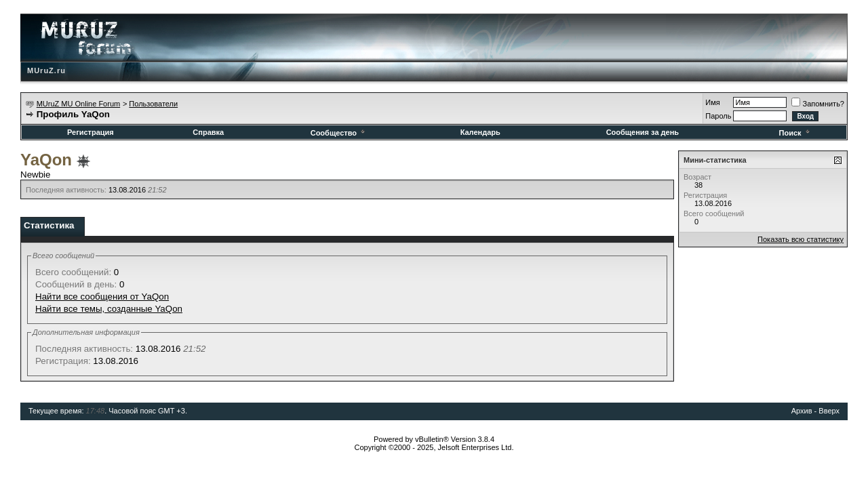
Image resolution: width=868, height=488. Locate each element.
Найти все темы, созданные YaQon (109, 309)
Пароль (718, 116)
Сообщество (339, 133)
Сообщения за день (643, 132)
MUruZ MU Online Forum (78, 104)
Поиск (795, 133)
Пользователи (153, 104)
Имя (712, 102)
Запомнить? (818, 104)
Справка (208, 132)
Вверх (829, 411)
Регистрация (91, 132)
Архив (802, 411)
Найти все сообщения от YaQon (102, 297)
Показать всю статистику (801, 239)
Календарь (480, 132)
